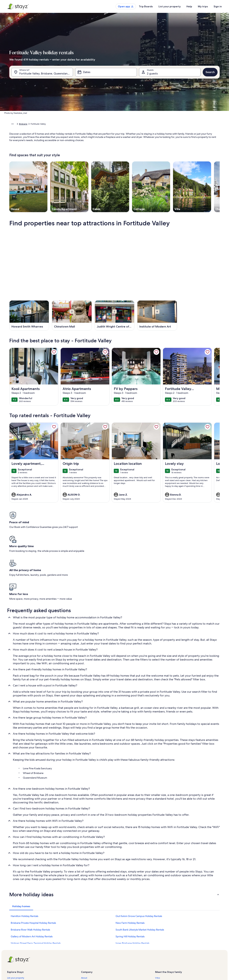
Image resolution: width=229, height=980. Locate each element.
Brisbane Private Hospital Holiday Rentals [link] (33, 860)
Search (210, 74)
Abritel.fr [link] (159, 921)
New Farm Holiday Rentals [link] (130, 860)
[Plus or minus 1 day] (99, 162)
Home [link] (12, 124)
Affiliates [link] (85, 926)
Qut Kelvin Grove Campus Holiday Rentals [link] (139, 853)
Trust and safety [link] (15, 926)
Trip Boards (146, 6)
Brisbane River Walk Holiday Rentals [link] (30, 867)
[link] (54, 357)
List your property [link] (16, 915)
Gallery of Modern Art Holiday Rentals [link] (32, 873)
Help (189, 6)
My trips (203, 6)
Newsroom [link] (86, 932)
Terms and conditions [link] (91, 938)
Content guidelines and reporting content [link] (101, 955)
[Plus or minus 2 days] (112, 162)
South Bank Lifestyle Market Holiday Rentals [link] (140, 867)
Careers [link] (85, 921)
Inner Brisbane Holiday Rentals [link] (132, 880)
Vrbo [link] (158, 915)
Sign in (218, 6)
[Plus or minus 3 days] (126, 162)
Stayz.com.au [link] (161, 938)
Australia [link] (41, 124)
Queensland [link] (54, 124)
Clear (170, 172)
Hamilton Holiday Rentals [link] (25, 853)
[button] (96, 113)
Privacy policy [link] (88, 943)
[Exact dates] (84, 162)
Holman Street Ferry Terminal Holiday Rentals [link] (36, 880)
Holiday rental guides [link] (18, 938)
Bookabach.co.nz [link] (163, 932)
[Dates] (106, 74)
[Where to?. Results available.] (42, 74)
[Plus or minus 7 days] (139, 162)
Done (184, 172)
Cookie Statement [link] (90, 949)
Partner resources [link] (16, 932)
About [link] (84, 915)
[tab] (104, 84)
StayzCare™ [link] (13, 921)
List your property (170, 6)
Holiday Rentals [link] (26, 124)
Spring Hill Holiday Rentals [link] (130, 873)
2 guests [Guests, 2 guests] (152, 75)
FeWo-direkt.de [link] (163, 926)
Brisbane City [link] (70, 124)
